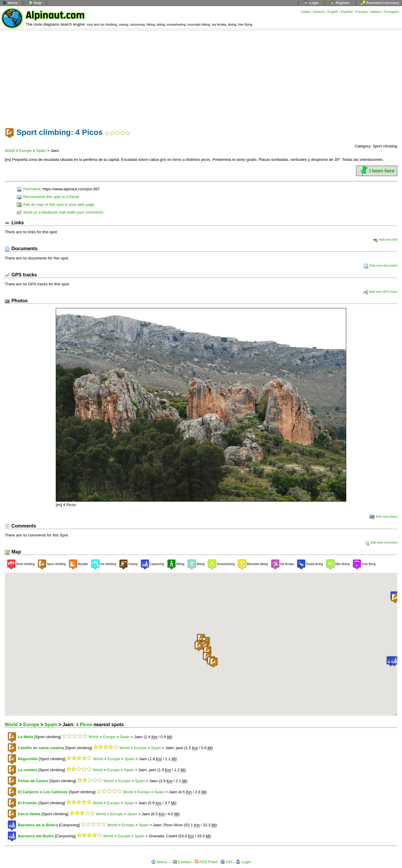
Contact (182, 862)
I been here (377, 171)
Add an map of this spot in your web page (55, 204)
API (226, 862)
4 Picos (84, 725)
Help (35, 3)
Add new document (380, 265)
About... (161, 862)
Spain (41, 151)
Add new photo (383, 517)
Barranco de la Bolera (38, 825)
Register (340, 3)
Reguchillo (28, 759)
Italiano (376, 12)
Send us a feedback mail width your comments (60, 212)
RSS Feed (206, 862)
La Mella (25, 737)
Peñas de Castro (33, 781)
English (333, 12)
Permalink (28, 189)
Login (311, 3)
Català (305, 12)
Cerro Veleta (29, 814)
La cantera (28, 770)
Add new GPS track (380, 292)
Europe (26, 151)
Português (391, 12)
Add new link (385, 239)
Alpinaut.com (55, 15)
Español (347, 12)
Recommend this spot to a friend (48, 197)
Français (362, 12)
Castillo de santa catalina (41, 748)
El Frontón (28, 803)
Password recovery (380, 3)
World (10, 151)
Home (10, 3)
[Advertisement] (201, 75)
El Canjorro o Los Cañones (43, 792)
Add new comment (381, 542)
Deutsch (319, 12)
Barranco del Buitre (36, 836)
